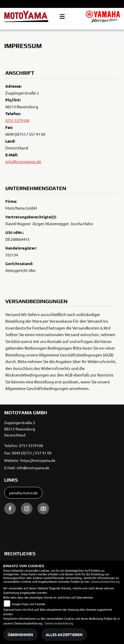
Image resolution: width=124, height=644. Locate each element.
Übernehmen (20, 634)
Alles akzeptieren (64, 634)
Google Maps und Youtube (28, 604)
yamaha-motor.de (23, 493)
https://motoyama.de (38, 460)
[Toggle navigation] (62, 17)
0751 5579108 (17, 120)
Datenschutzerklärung (105, 581)
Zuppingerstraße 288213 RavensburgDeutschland (20, 429)
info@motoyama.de (23, 161)
